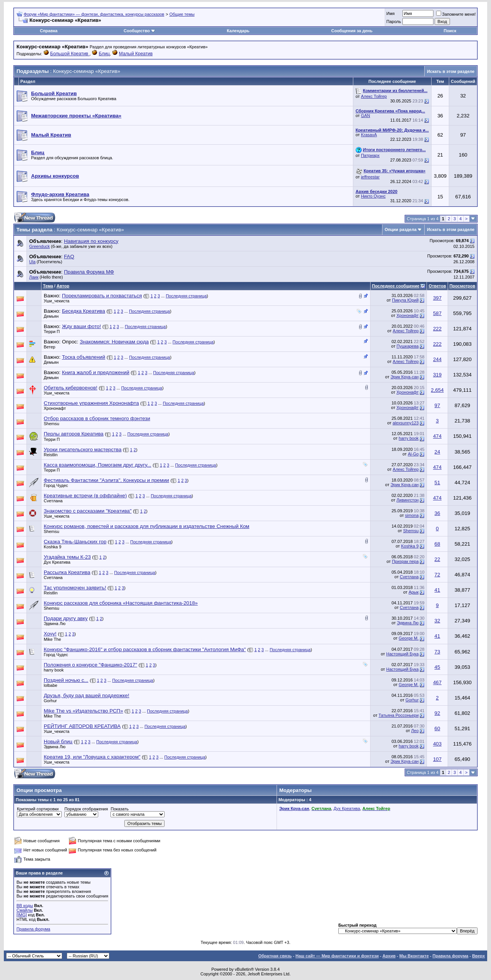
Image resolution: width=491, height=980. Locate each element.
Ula (32, 262)
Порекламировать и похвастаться (102, 296)
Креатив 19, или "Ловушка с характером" (92, 757)
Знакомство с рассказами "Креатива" (88, 511)
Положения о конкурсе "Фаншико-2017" (91, 665)
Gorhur (50, 701)
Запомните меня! (456, 14)
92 (437, 713)
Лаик (34, 277)
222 (437, 329)
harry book (409, 438)
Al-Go (413, 454)
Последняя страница (186, 296)
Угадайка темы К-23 (67, 557)
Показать (119, 809)
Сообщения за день (352, 31)
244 (437, 359)
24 (437, 452)
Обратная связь (275, 956)
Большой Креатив (70, 54)
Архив (389, 956)
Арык (414, 592)
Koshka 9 (53, 547)
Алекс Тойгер (374, 96)
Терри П (52, 332)
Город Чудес (56, 485)
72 (437, 575)
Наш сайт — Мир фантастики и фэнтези (337, 956)
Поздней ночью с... (66, 680)
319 (437, 375)
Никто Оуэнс (373, 196)
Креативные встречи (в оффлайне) (85, 496)
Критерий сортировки (38, 809)
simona (412, 515)
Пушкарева (408, 346)
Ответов (437, 286)
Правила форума (33, 929)
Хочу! (50, 634)
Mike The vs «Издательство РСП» (83, 711)
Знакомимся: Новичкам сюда (114, 342)
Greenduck (40, 246)
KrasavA (369, 135)
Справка (49, 31)
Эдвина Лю (55, 624)
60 (437, 728)
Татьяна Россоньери (399, 715)
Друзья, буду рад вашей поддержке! (87, 695)
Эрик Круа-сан (404, 377)
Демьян (51, 316)
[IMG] (22, 915)
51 (437, 483)
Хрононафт (408, 315)
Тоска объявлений (83, 357)
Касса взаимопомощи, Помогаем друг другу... (97, 465)
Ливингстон (408, 500)
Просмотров (462, 286)
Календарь (238, 31)
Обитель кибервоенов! (71, 388)
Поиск (450, 31)
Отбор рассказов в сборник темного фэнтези (97, 418)
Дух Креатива (57, 562)
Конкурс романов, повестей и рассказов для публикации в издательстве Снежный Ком (147, 526)
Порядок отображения (86, 809)
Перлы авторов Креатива (74, 434)
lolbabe (50, 685)
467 (437, 682)
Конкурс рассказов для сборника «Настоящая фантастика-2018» (121, 603)
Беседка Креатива (83, 311)
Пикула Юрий (405, 300)
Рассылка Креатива (67, 572)
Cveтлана (53, 501)
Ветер (49, 347)
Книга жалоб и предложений (96, 372)
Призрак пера (405, 561)
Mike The (52, 639)
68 (437, 544)
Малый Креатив (136, 54)
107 (437, 759)
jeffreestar (370, 177)
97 (437, 405)
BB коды (25, 906)
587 (437, 313)
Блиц (104, 54)
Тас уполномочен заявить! (75, 588)
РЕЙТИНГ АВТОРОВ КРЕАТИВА (82, 726)
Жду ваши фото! (81, 326)
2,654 (437, 390)
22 (437, 559)
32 (437, 621)
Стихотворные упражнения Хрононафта (91, 403)
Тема (48, 286)
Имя (390, 13)
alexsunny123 (405, 423)
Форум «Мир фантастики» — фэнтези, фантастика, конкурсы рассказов (94, 14)
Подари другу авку (66, 618)
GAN (366, 115)
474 (437, 436)
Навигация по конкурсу (91, 241)
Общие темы (182, 14)
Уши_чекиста (57, 301)
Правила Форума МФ (89, 272)
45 (437, 667)
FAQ (69, 257)
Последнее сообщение (396, 286)
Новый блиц (58, 742)
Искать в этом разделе (451, 71)
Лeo (415, 731)
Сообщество (139, 31)
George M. (409, 638)
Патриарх (370, 155)
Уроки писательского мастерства (83, 450)
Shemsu (51, 424)
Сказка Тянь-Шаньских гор (75, 542)
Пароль (394, 21)
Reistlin (51, 455)
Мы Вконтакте (414, 956)
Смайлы (25, 910)
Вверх (479, 956)
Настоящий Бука (403, 654)
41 (437, 590)
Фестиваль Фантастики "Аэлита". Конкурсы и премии (106, 480)
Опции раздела (401, 229)
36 (437, 513)
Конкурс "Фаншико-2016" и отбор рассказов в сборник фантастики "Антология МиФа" (145, 649)
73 (437, 652)
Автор (63, 286)
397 (437, 298)
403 (437, 744)
